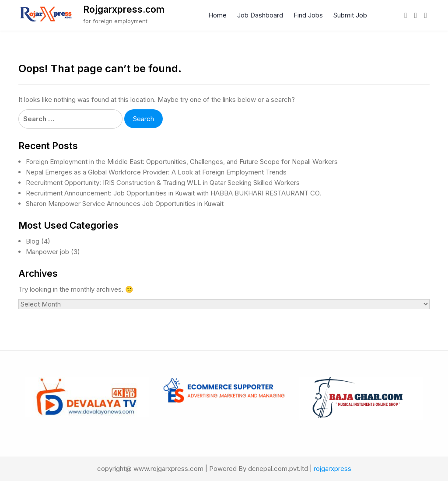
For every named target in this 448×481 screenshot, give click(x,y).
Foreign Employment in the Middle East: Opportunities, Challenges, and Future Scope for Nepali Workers (182, 162)
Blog (33, 241)
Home (217, 15)
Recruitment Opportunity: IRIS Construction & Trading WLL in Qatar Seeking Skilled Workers (163, 183)
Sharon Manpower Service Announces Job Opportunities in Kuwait (125, 204)
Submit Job (350, 15)
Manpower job (47, 252)
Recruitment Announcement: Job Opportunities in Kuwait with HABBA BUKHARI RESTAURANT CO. (173, 193)
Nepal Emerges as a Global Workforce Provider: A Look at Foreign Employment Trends (156, 172)
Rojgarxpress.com (124, 9)
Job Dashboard (260, 15)
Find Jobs (308, 15)
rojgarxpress (332, 469)
